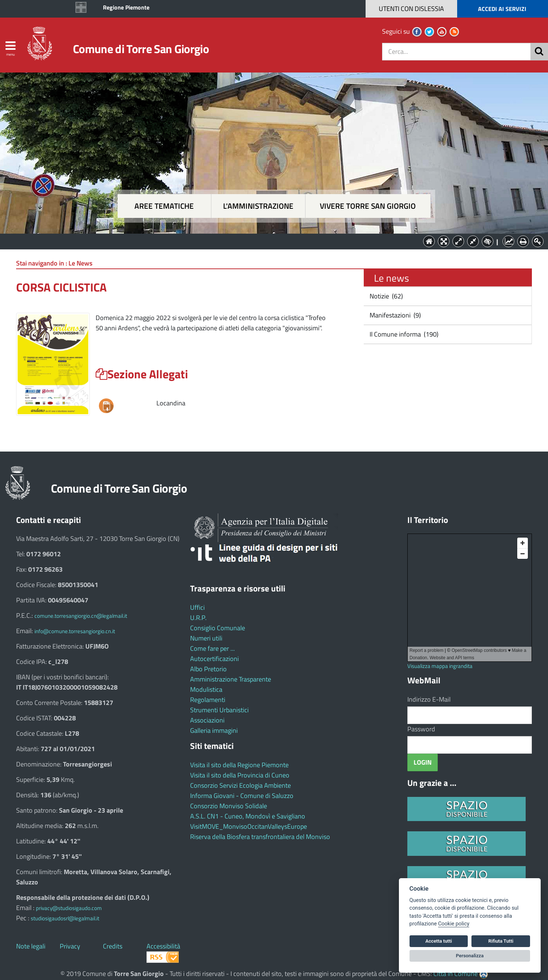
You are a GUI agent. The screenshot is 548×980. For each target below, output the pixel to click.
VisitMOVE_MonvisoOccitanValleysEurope (249, 826)
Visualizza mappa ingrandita (440, 666)
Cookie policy (454, 924)
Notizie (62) (386, 296)
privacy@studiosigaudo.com (69, 908)
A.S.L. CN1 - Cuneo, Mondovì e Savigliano (248, 816)
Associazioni (207, 720)
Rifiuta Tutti (501, 941)
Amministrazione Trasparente (231, 679)
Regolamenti (208, 700)
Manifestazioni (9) (395, 315)
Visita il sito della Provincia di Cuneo (240, 775)
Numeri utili (206, 638)
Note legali (31, 946)
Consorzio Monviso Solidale (229, 806)
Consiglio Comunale (218, 628)
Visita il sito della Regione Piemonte (239, 765)
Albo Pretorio (208, 669)
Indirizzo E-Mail (429, 699)
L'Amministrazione (269, 241)
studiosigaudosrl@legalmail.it (65, 918)
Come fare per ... (212, 648)
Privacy (70, 946)
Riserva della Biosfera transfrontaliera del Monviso (260, 837)
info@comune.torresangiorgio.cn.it (75, 631)
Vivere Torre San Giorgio (368, 206)
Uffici (197, 607)
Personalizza (470, 956)
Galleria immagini (214, 730)
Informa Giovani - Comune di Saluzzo (242, 796)
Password (421, 729)
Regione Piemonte (126, 7)
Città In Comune (456, 974)
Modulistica (206, 689)
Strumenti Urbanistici (219, 710)
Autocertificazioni (214, 659)
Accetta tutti (439, 941)
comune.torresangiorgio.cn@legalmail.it (81, 616)
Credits (113, 946)
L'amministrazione (258, 206)
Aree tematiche (164, 206)
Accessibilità (163, 946)
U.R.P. (198, 618)
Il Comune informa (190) (403, 334)
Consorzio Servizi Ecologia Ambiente (240, 785)
